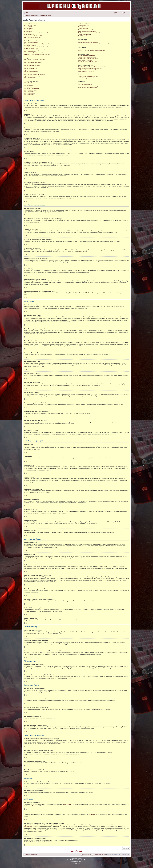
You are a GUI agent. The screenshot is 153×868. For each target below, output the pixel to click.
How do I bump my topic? (30, 77)
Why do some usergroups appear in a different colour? (91, 33)
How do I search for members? (85, 60)
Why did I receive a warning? (31, 72)
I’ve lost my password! (29, 34)
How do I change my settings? (31, 42)
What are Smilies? (28, 86)
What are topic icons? (29, 95)
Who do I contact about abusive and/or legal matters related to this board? (95, 86)
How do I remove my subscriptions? (86, 71)
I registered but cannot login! (31, 30)
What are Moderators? (83, 27)
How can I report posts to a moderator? (33, 73)
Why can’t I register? (29, 28)
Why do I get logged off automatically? (33, 36)
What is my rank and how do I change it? (34, 53)
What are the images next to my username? (34, 50)
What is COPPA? (28, 27)
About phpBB (30, 806)
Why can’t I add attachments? (31, 70)
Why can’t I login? (28, 31)
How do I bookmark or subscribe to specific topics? (90, 68)
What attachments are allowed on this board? (88, 76)
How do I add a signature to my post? (33, 62)
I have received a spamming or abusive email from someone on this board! (95, 44)
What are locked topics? (30, 93)
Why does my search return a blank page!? (88, 59)
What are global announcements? (32, 89)
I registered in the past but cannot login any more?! (36, 33)
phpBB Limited (67, 804)
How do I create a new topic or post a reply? (34, 60)
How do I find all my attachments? (86, 78)
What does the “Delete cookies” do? (32, 37)
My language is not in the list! (31, 48)
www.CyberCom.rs (79, 862)
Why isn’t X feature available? (85, 85)
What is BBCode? (28, 83)
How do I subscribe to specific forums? (87, 70)
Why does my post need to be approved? (34, 76)
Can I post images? (28, 87)
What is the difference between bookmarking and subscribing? (92, 67)
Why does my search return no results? (87, 57)
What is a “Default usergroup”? (85, 34)
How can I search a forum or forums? (86, 56)
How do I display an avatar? (30, 51)
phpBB (80, 251)
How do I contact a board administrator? (87, 88)
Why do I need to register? (30, 25)
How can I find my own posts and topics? (87, 62)
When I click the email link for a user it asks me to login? (37, 54)
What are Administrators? (84, 25)
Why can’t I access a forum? (31, 68)
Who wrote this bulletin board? (85, 83)
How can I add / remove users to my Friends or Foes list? (91, 50)
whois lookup (27, 827)
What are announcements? (30, 90)
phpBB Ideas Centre (94, 815)
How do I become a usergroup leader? (87, 31)
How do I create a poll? (29, 64)
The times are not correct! (30, 45)
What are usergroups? (83, 28)
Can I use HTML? (28, 84)
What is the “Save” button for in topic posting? (35, 74)
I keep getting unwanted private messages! (88, 42)
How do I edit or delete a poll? (31, 67)
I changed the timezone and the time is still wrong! (36, 47)
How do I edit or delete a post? (31, 61)
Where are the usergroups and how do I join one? (89, 30)
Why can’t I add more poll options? (32, 65)
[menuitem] (26, 13)
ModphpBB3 (80, 859)
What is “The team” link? (83, 36)
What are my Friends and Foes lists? (86, 49)
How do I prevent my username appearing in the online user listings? (40, 44)
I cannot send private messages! (85, 41)
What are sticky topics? (29, 92)
